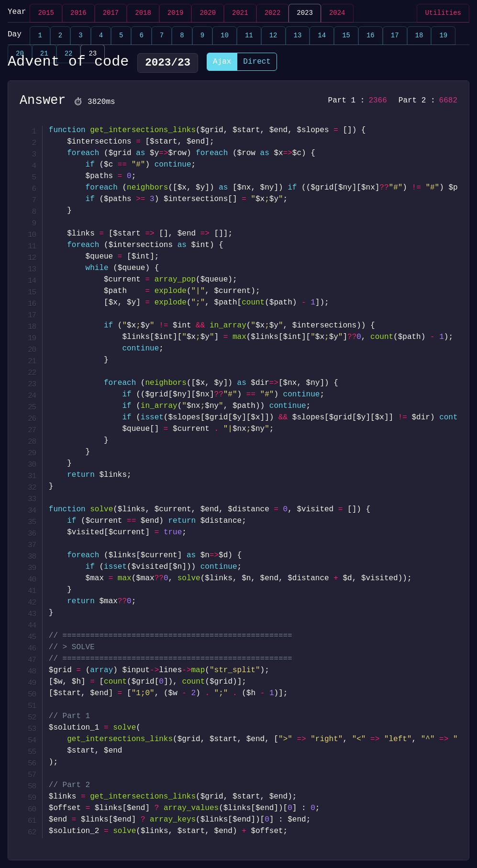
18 (419, 36)
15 (346, 36)
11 (249, 36)
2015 (46, 13)
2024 (337, 13)
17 (395, 36)
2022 (273, 13)
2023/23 (168, 62)
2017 (111, 13)
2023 (305, 13)
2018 (143, 13)
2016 (78, 13)
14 (322, 36)
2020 (208, 13)
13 (298, 36)
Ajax (222, 63)
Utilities (443, 13)
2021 (240, 13)
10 (225, 36)
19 (443, 36)
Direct (257, 63)
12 (273, 36)
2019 (176, 13)
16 (371, 36)
